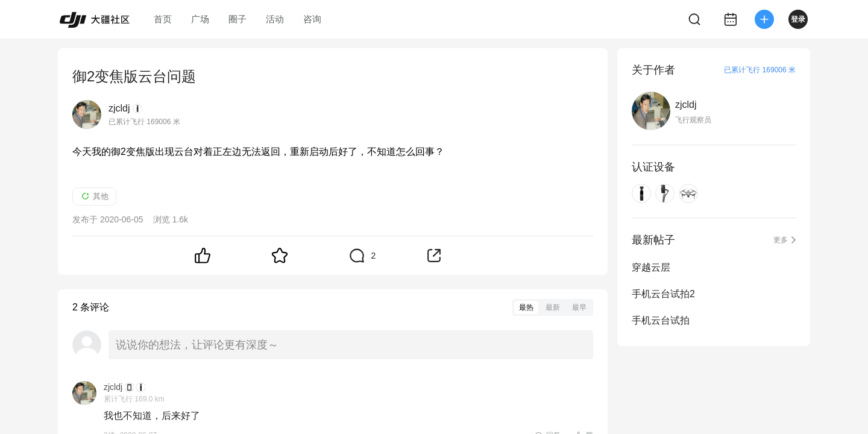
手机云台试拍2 (663, 294)
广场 (200, 19)
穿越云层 (651, 267)
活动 (275, 19)
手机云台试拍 (661, 320)
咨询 (312, 19)
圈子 (237, 19)
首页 (163, 19)
